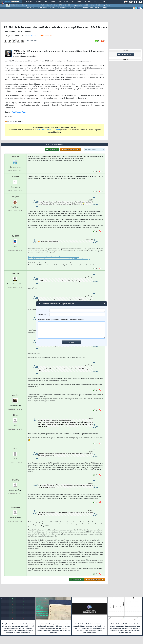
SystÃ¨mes (107, 5)
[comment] (72, 330)
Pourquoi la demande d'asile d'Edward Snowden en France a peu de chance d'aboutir (54, 257)
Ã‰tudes (88, 2)
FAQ (47, 2)
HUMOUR (104, 8)
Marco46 (15, 274)
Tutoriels (39, 2)
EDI (69, 5)
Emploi (79, 2)
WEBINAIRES (44, 8)
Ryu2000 (15, 236)
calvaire (15, 157)
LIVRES (53, 8)
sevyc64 (15, 197)
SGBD (86, 5)
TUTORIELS (31, 8)
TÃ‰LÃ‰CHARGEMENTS (65, 8)
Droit (96, 2)
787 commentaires (46, 36)
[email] (77, 314)
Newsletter (69, 2)
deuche (15, 395)
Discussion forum (125, 55)
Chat (60, 2)
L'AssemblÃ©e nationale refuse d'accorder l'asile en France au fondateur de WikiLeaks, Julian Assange (59, 259)
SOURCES (77, 8)
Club (103, 2)
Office (92, 5)
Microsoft (49, 5)
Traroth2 (15, 480)
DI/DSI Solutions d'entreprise (20, 5)
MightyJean (15, 507)
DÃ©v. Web (63, 5)
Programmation (77, 5)
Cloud (33, 5)
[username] (77, 310)
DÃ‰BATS (85, 8)
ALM (42, 5)
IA (38, 5)
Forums (29, 2)
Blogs (53, 2)
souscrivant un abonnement (48, 130)
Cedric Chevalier (32, 36)
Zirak (15, 415)
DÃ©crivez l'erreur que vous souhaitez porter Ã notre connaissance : (72, 329)
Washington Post (19, 112)
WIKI (92, 8)
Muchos (15, 177)
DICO (97, 8)
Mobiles (99, 5)
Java (55, 5)
